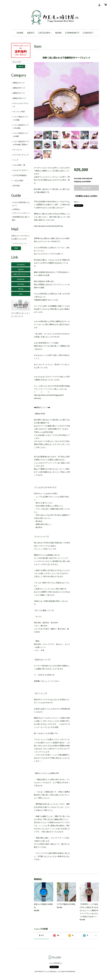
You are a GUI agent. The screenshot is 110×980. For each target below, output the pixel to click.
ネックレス (18, 150)
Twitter (21, 269)
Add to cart (86, 188)
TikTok (21, 289)
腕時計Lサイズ (19, 83)
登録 (16, 248)
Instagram (21, 264)
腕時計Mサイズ (19, 88)
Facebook (21, 279)
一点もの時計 (18, 181)
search (21, 66)
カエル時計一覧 (19, 165)
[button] (45, 33)
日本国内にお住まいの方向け (86, 196)
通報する (77, 202)
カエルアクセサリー (21, 170)
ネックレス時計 (19, 112)
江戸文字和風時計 (20, 175)
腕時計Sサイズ (19, 93)
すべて (41, 935)
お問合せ (16, 209)
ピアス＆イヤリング (21, 155)
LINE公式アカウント (21, 274)
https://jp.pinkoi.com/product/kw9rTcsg (48, 226)
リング (16, 160)
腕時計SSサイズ (20, 98)
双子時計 (17, 186)
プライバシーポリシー (22, 213)
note (21, 294)
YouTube (21, 284)
